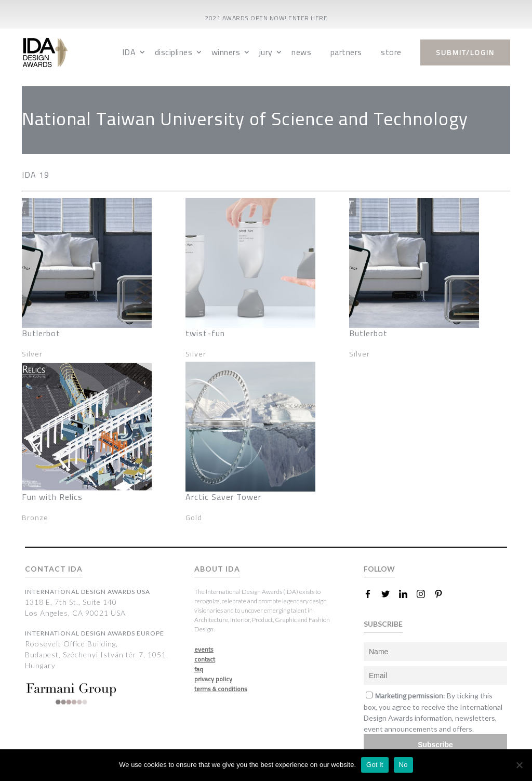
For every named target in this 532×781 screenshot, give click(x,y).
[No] (519, 765)
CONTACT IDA (54, 569)
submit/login (465, 52)
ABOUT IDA (217, 569)
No (403, 765)
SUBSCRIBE (383, 624)
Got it (375, 765)
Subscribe (435, 745)
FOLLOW (379, 569)
